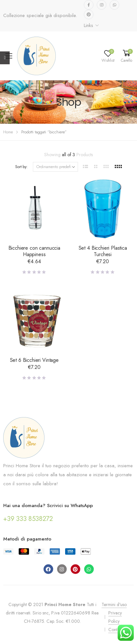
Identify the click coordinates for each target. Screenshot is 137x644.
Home (8, 132)
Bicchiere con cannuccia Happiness (34, 251)
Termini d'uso (114, 604)
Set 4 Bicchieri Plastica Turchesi (103, 251)
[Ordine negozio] (55, 167)
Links (88, 25)
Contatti (115, 630)
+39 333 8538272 (28, 519)
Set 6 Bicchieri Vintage (34, 360)
